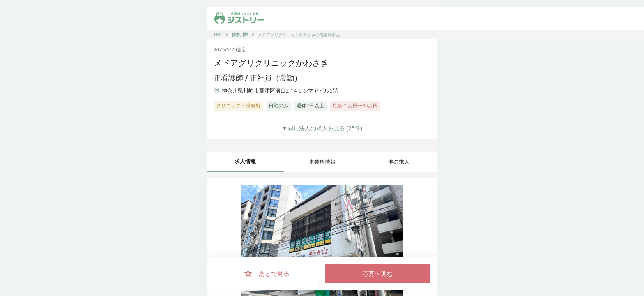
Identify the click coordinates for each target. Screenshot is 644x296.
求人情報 (245, 161)
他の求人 (399, 162)
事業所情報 (322, 162)
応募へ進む (378, 273)
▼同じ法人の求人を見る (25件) (322, 128)
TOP (218, 35)
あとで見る (267, 273)
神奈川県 (240, 35)
